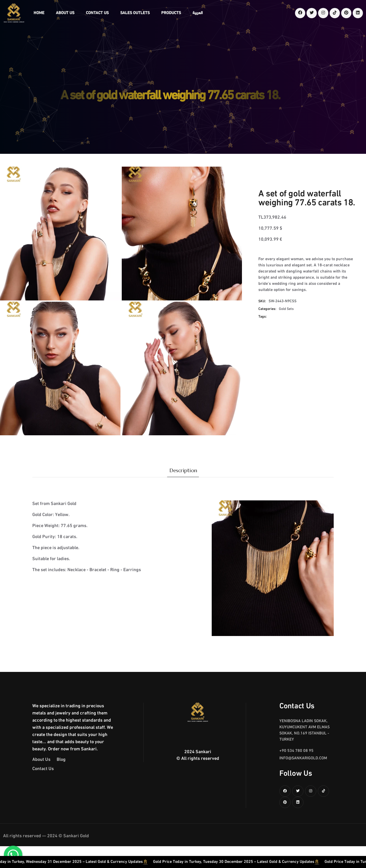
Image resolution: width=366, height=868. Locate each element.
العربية (198, 13)
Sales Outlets (135, 13)
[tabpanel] (183, 557)
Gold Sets (286, 309)
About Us (65, 13)
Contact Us (97, 13)
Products (171, 13)
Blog (61, 760)
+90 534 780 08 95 (296, 751)
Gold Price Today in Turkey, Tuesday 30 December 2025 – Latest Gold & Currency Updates (256, 862)
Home (39, 13)
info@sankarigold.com (303, 758)
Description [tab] (183, 471)
